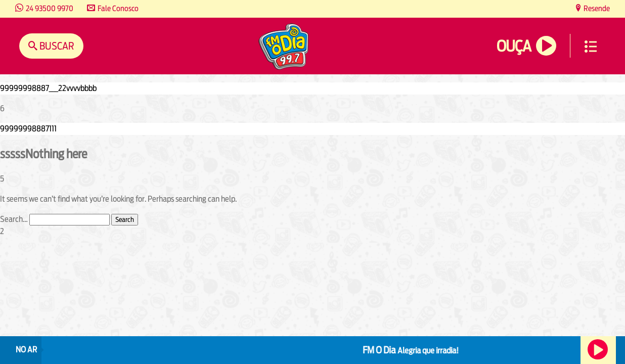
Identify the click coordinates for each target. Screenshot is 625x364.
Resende (596, 8)
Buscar (56, 46)
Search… (14, 219)
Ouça (514, 46)
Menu (591, 47)
